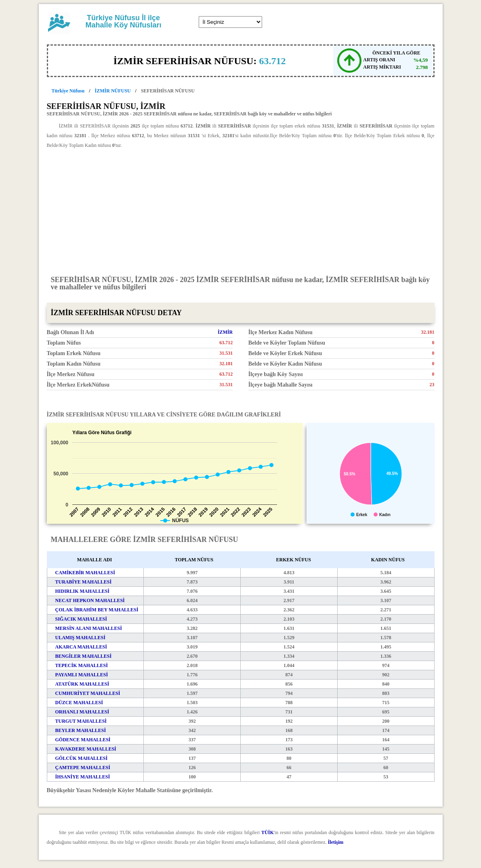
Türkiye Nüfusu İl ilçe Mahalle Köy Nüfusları (123, 21)
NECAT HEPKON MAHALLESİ (90, 600)
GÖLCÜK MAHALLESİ (82, 758)
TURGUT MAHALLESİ (81, 721)
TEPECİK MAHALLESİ (82, 665)
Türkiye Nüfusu (68, 91)
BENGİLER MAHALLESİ (84, 656)
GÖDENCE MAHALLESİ (83, 740)
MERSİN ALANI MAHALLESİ (89, 628)
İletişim (336, 842)
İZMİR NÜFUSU (113, 91)
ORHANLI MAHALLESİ (82, 712)
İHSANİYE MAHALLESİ (83, 777)
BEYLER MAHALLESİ (81, 730)
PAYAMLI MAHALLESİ (82, 675)
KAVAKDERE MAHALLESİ (86, 749)
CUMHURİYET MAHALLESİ (88, 693)
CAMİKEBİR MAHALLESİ (85, 573)
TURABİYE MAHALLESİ (84, 582)
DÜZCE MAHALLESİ (79, 703)
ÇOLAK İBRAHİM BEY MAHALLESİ (97, 610)
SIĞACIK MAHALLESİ (81, 619)
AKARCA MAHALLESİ (81, 647)
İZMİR (225, 332)
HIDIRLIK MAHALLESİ (82, 591)
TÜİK (268, 832)
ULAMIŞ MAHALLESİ (80, 638)
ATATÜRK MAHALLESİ (82, 684)
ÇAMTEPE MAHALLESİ (83, 768)
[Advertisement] (241, 211)
